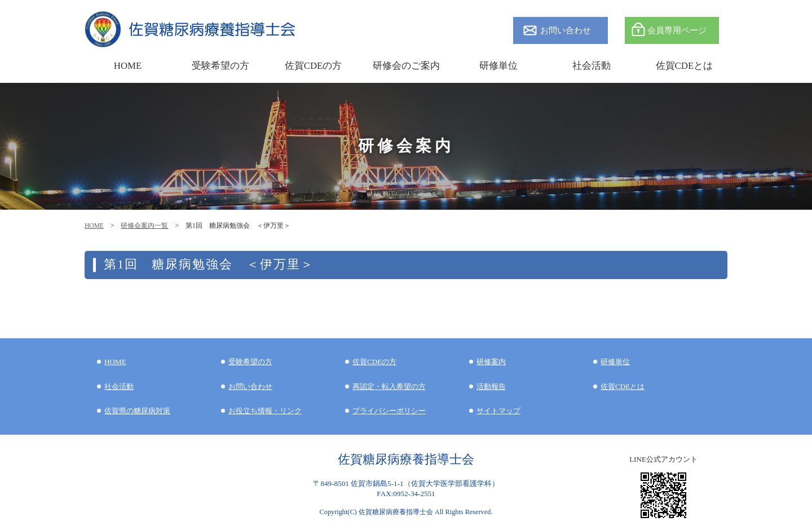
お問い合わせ (566, 30)
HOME (94, 226)
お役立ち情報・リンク (265, 411)
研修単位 (615, 362)
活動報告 (491, 386)
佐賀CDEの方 (374, 362)
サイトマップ (498, 411)
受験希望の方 (220, 66)
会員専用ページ (677, 30)
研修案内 (491, 362)
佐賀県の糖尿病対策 (137, 411)
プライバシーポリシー (389, 411)
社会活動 (119, 386)
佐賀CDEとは (685, 66)
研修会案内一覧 (144, 226)
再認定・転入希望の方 (389, 386)
